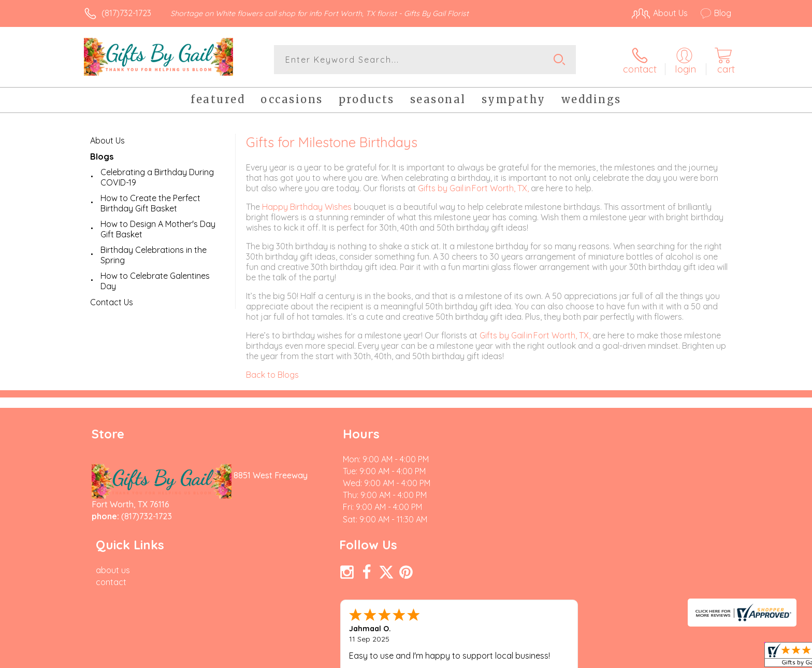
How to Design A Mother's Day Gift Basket (158, 229)
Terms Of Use (504, 657)
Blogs (102, 156)
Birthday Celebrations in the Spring (154, 254)
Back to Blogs (272, 374)
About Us (107, 140)
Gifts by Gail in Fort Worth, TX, (474, 188)
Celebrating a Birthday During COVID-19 (157, 177)
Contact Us (112, 302)
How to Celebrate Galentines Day (155, 280)
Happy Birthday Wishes (307, 206)
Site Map (704, 657)
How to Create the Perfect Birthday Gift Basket (150, 203)
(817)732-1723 (126, 13)
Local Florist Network (640, 657)
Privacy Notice (565, 657)
